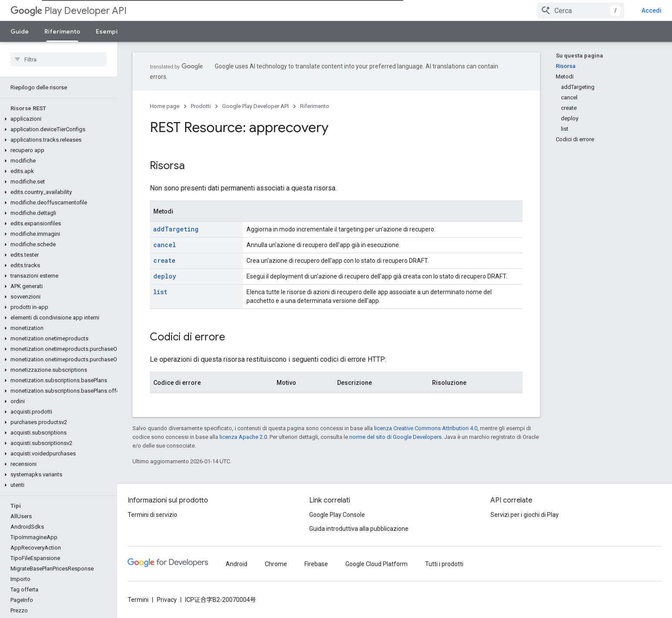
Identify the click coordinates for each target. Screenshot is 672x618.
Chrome (276, 564)
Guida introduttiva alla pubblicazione (359, 529)
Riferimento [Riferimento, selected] (62, 31)
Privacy (167, 600)
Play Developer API (69, 11)
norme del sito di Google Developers (395, 437)
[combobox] (581, 10)
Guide (20, 31)
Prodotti (201, 106)
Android (236, 564)
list (160, 292)
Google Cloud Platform (377, 564)
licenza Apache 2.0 (243, 437)
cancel (165, 245)
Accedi (652, 10)
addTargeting (176, 229)
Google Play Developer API (255, 106)
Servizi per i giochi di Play (525, 515)
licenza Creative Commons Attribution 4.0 (426, 428)
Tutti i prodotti (444, 564)
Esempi (107, 31)
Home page (165, 106)
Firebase (316, 564)
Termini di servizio (152, 515)
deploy (165, 276)
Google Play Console (337, 515)
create (164, 260)
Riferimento (315, 106)
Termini (138, 600)
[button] (57, 119)
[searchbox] (59, 59)
